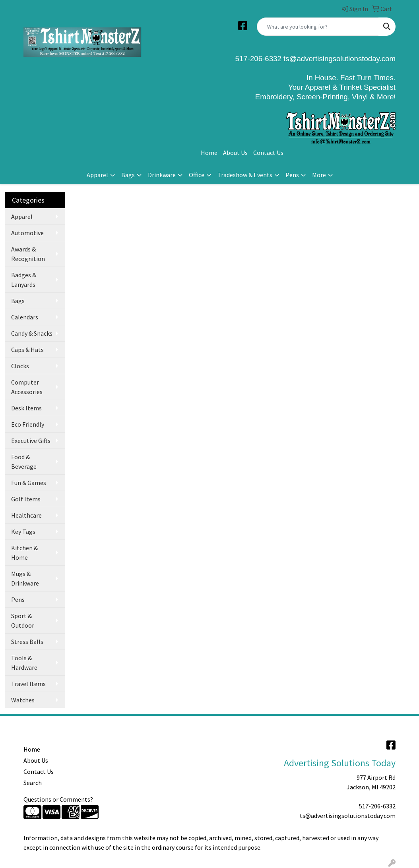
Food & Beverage (24, 462)
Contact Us (268, 153)
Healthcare (26, 515)
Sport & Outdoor (23, 621)
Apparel (97, 175)
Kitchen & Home (24, 553)
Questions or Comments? (58, 799)
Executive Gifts (31, 441)
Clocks (20, 366)
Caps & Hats (27, 350)
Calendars (25, 317)
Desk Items (26, 408)
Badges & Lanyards (24, 280)
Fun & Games (29, 483)
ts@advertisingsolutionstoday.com (338, 59)
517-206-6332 (377, 806)
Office (197, 175)
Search (33, 783)
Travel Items (28, 684)
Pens (292, 175)
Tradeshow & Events (245, 175)
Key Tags (23, 532)
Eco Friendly (28, 424)
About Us (235, 153)
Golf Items (26, 499)
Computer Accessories (27, 387)
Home (209, 153)
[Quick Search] (318, 27)
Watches (23, 700)
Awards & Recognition (28, 254)
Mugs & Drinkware (25, 578)
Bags (128, 175)
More (319, 175)
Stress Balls (27, 642)
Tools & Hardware (24, 663)
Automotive (27, 233)
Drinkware (162, 175)
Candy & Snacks (32, 333)
